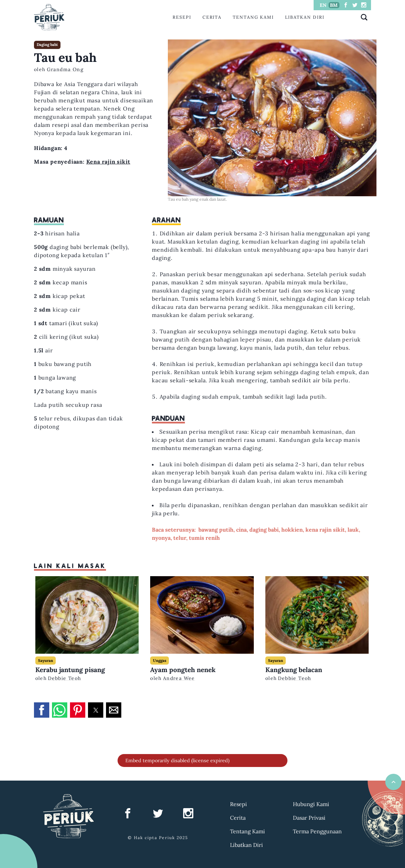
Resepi (182, 17)
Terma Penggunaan (317, 831)
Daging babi (47, 45)
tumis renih (204, 538)
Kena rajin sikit (108, 162)
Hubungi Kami (311, 804)
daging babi (264, 530)
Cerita (212, 17)
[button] (42, 710)
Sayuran (46, 661)
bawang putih (216, 530)
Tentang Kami (253, 17)
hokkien (292, 530)
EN (323, 5)
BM (334, 5)
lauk (353, 530)
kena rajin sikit (325, 530)
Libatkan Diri (305, 17)
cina (241, 530)
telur (180, 538)
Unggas (160, 661)
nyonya (161, 538)
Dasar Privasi (309, 818)
